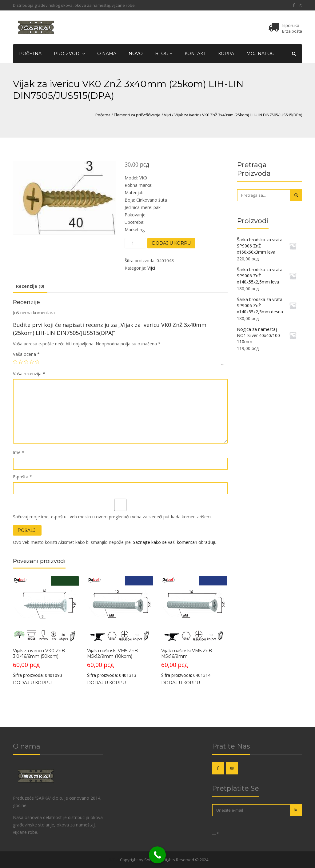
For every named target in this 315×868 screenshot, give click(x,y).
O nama (107, 54)
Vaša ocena (26, 354)
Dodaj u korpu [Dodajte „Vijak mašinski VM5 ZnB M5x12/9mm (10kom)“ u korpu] (106, 683)
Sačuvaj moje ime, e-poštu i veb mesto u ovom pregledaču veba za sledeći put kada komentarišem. (112, 517)
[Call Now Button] (157, 855)
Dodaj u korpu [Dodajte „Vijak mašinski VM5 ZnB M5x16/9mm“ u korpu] (181, 683)
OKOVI (113, 860)
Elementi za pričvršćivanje (137, 115)
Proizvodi (69, 54)
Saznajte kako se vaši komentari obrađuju (175, 542)
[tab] (30, 287)
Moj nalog (260, 54)
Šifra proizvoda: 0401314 (194, 627)
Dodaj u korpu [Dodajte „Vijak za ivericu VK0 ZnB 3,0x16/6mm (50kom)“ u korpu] (32, 683)
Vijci (167, 115)
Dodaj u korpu (171, 243)
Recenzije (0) (30, 286)
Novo (136, 54)
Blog (164, 54)
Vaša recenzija (29, 374)
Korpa (226, 54)
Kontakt (195, 54)
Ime (19, 452)
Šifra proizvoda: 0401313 (120, 627)
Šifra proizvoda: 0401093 (46, 627)
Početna (30, 54)
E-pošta (22, 477)
